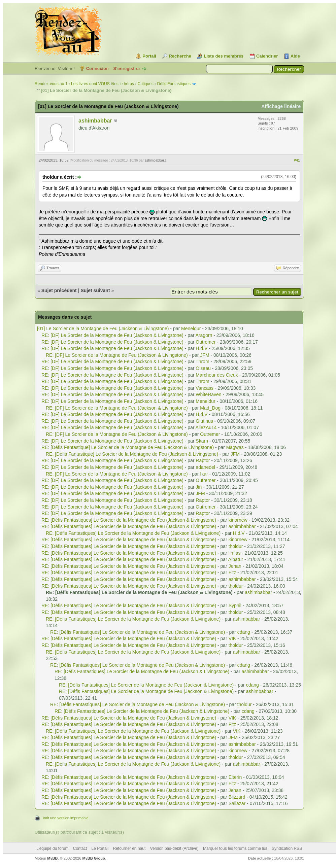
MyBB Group (93, 858)
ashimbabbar (95, 121)
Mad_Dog (210, 408)
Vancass (205, 388)
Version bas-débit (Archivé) (174, 848)
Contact (80, 848)
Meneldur (191, 328)
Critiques (146, 84)
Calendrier (267, 56)
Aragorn (204, 335)
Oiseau (203, 368)
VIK (232, 638)
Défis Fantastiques (174, 84)
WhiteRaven (208, 394)
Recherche (180, 56)
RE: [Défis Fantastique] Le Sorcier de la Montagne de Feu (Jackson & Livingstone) (128, 447)
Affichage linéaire (281, 106)
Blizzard (237, 797)
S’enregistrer (127, 68)
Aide (295, 56)
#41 (297, 160)
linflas (235, 553)
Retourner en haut (129, 848)
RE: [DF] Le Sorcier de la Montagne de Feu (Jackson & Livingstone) (112, 335)
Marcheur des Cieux (217, 375)
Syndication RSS (287, 848)
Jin (199, 487)
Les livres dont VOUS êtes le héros (103, 84)
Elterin (235, 777)
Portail (149, 56)
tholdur (236, 546)
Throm (202, 361)
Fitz (232, 572)
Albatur (236, 559)
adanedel (205, 467)
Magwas (235, 447)
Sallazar (237, 803)
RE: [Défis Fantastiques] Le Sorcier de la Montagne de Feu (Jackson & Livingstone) (129, 520)
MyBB (52, 858)
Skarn (202, 441)
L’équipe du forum (52, 848)
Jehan (235, 566)
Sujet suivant (95, 290)
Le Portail (100, 848)
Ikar (204, 474)
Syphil (235, 605)
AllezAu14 (206, 427)
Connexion (97, 68)
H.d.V (201, 348)
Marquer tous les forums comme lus (235, 848)
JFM (205, 355)
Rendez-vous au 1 (51, 84)
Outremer (206, 342)
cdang (244, 632)
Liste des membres (224, 56)
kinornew (238, 520)
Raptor (203, 460)
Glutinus (204, 421)
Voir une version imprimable (66, 818)
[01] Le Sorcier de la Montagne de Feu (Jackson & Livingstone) (103, 328)
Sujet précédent (59, 290)
